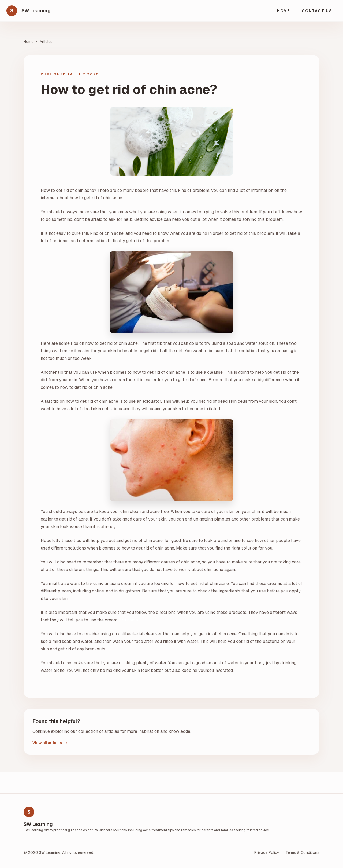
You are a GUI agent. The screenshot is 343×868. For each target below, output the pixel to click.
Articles (46, 42)
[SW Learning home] (29, 11)
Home (284, 11)
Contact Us (317, 11)
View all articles (50, 743)
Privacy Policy (267, 852)
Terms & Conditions (303, 852)
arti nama (129, 620)
